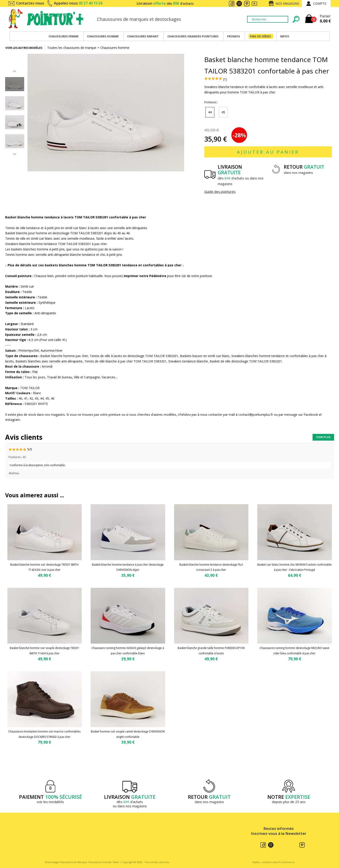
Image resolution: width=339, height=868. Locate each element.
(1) (225, 79)
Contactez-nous (30, 3)
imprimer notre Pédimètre (145, 276)
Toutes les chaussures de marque (72, 48)
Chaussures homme (115, 48)
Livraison (165, 3)
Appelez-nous (78, 3)
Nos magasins (287, 3)
